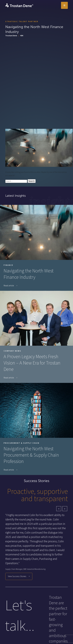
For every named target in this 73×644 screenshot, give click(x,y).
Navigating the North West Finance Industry (29, 274)
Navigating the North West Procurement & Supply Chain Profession (31, 455)
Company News (12, 351)
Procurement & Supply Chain (21, 443)
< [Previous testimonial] (59, 509)
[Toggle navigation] (64, 5)
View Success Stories (17, 576)
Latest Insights (16, 196)
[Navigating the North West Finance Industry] (36, 232)
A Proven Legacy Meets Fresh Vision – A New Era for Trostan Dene (32, 363)
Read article (9, 286)
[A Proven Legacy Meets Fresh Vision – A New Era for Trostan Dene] (36, 318)
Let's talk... (20, 615)
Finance (8, 265)
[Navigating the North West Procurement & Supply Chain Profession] (36, 410)
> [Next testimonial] (65, 509)
